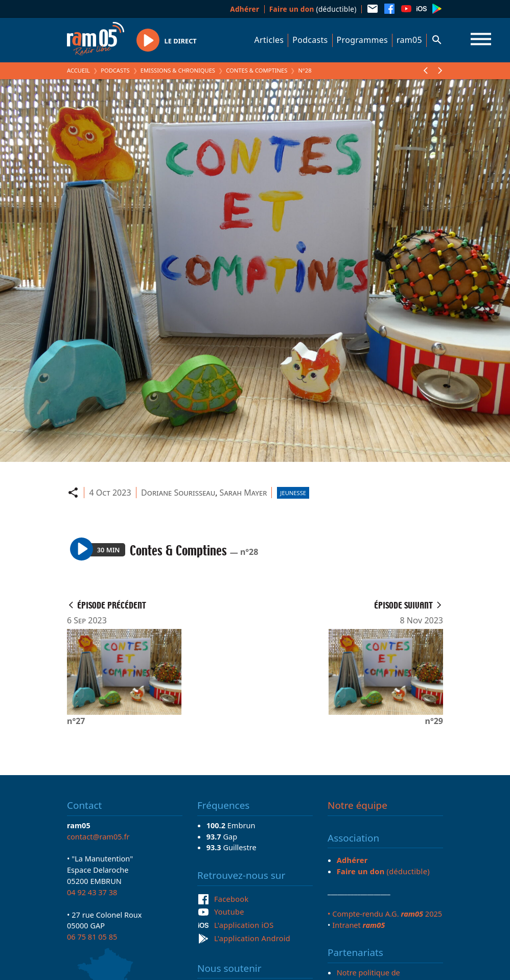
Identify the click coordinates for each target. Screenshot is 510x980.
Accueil (78, 70)
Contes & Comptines (257, 70)
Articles (269, 40)
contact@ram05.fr (98, 836)
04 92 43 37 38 (92, 892)
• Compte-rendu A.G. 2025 (385, 914)
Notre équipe (357, 805)
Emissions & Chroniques (178, 70)
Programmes (362, 40)
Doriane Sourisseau (178, 493)
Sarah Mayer (244, 493)
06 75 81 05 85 (92, 937)
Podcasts (310, 40)
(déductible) (313, 9)
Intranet (358, 925)
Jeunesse (293, 493)
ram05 (409, 40)
